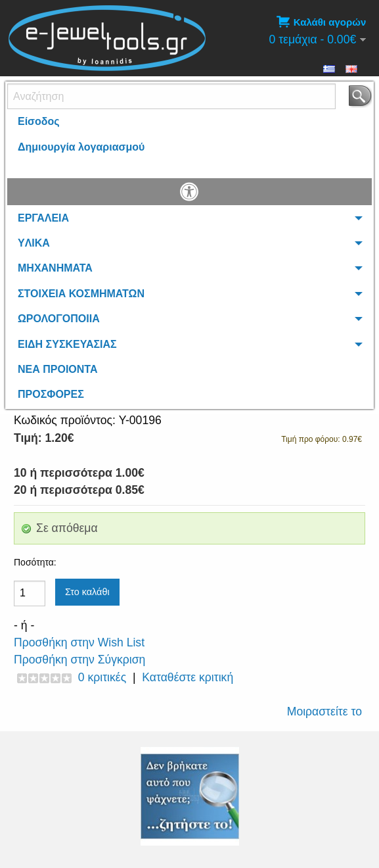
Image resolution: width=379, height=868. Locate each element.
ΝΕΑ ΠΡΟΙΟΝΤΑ (57, 369)
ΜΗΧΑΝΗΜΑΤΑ (55, 268)
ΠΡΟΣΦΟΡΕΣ (51, 394)
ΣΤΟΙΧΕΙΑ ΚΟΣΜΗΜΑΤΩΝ (81, 294)
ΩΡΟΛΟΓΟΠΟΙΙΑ (59, 319)
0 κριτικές (102, 677)
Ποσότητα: (35, 562)
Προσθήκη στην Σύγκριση (79, 660)
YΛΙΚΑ (34, 243)
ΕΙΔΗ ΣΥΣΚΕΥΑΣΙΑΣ (67, 344)
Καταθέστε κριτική (188, 677)
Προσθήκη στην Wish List (79, 642)
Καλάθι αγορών (321, 22)
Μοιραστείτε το (324, 711)
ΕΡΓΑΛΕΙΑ (43, 218)
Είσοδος (39, 121)
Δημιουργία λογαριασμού (81, 147)
